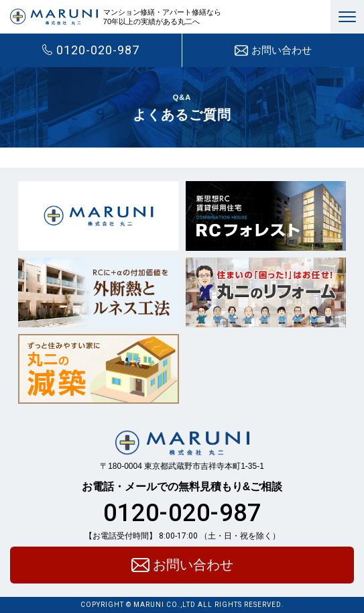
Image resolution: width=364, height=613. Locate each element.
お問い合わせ (273, 50)
